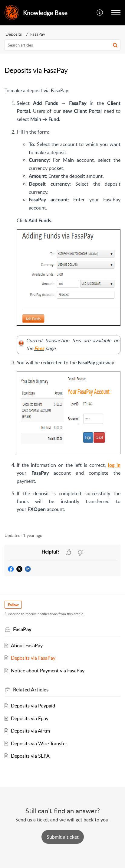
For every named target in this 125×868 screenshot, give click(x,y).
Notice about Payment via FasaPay (48, 671)
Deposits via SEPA (30, 756)
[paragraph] (62, 306)
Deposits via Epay (30, 718)
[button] (100, 13)
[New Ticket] (63, 837)
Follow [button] (13, 605)
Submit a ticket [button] (63, 837)
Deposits (14, 34)
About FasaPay (27, 645)
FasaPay (38, 34)
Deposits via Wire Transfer (39, 743)
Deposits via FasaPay (33, 658)
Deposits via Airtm (30, 731)
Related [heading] (31, 690)
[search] (62, 45)
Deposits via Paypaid (33, 706)
